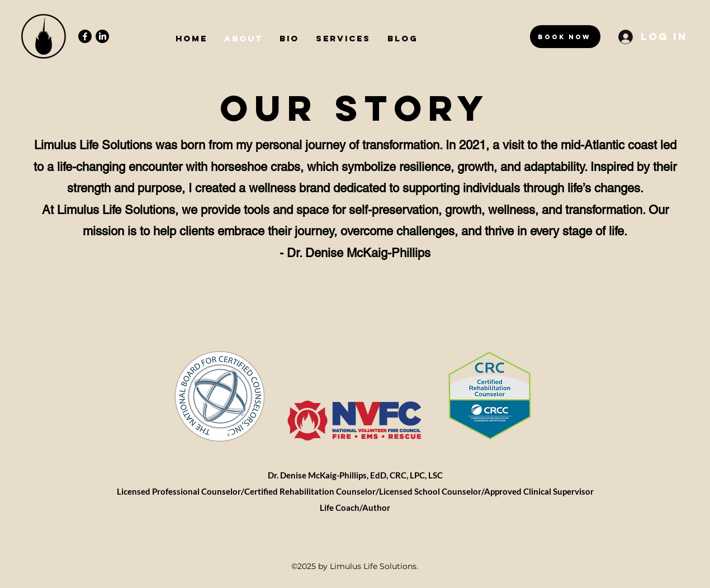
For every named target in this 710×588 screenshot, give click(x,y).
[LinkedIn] (102, 36)
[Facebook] (85, 36)
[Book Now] (565, 37)
